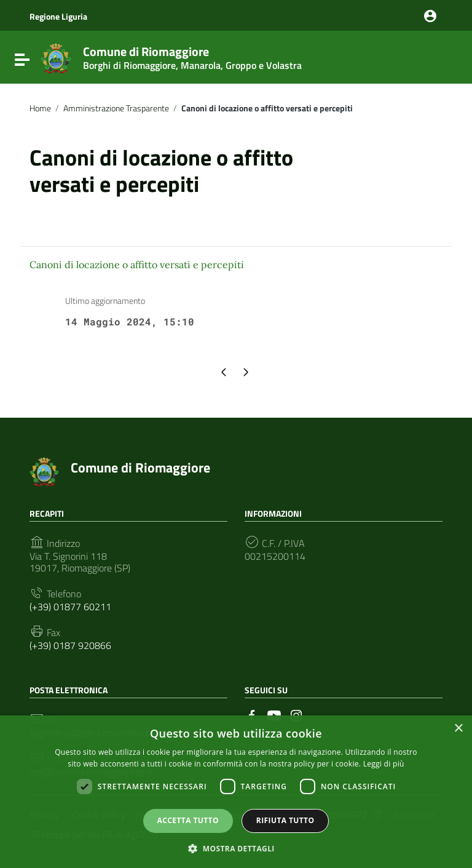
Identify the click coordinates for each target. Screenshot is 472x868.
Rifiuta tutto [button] (285, 820)
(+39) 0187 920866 (70, 646)
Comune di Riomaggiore (192, 55)
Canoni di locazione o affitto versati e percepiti (137, 265)
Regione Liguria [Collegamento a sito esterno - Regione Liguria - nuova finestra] (58, 16)
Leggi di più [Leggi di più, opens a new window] (384, 764)
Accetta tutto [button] (188, 820)
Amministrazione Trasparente (116, 108)
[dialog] (236, 792)
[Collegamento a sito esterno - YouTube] (274, 714)
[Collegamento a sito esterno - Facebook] (252, 714)
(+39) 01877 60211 (70, 607)
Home (40, 108)
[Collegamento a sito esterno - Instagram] (296, 714)
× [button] (458, 729)
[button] (236, 848)
